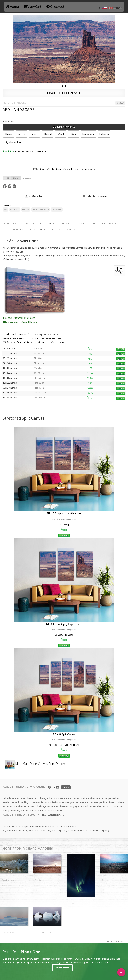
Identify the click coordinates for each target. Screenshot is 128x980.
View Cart (32, 7)
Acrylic (22, 134)
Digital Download (13, 143)
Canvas (9, 134)
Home (12, 7)
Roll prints (104, 134)
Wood (61, 134)
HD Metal (47, 134)
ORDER (121, 349)
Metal (34, 134)
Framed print (88, 134)
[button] (121, 972)
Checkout (55, 7)
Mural (74, 134)
